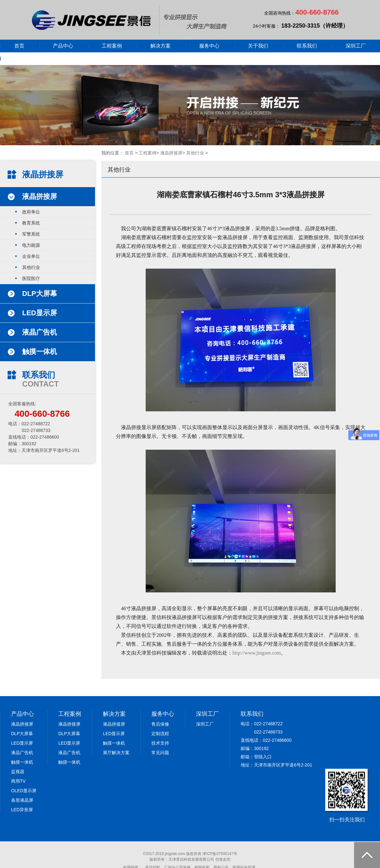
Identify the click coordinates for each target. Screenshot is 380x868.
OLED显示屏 (24, 791)
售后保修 (160, 724)
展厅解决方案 (116, 753)
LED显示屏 (22, 743)
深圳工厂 (356, 46)
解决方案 (161, 46)
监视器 (18, 772)
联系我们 (307, 46)
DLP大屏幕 (22, 734)
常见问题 (160, 753)
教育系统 (31, 223)
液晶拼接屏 (171, 153)
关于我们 (258, 46)
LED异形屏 (22, 810)
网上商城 (24, 59)
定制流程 (160, 734)
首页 (19, 46)
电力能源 (31, 245)
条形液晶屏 (22, 800)
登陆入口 (263, 757)
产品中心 (63, 46)
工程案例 (112, 46)
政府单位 (31, 212)
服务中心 (209, 46)
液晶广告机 (22, 753)
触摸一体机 (22, 762)
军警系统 (31, 234)
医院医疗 (31, 278)
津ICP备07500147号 (220, 854)
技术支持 (160, 743)
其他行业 (195, 153)
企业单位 (31, 256)
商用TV (18, 781)
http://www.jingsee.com (257, 653)
